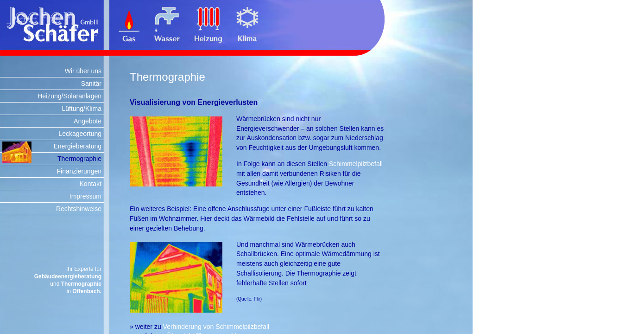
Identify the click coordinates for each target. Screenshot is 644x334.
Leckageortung (80, 134)
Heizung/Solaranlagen (69, 96)
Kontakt (91, 184)
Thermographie (79, 159)
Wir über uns (83, 71)
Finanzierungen (79, 171)
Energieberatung (77, 146)
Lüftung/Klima (82, 109)
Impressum (85, 196)
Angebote (88, 121)
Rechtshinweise (79, 209)
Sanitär (91, 83)
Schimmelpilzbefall (356, 164)
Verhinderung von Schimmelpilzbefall (216, 327)
